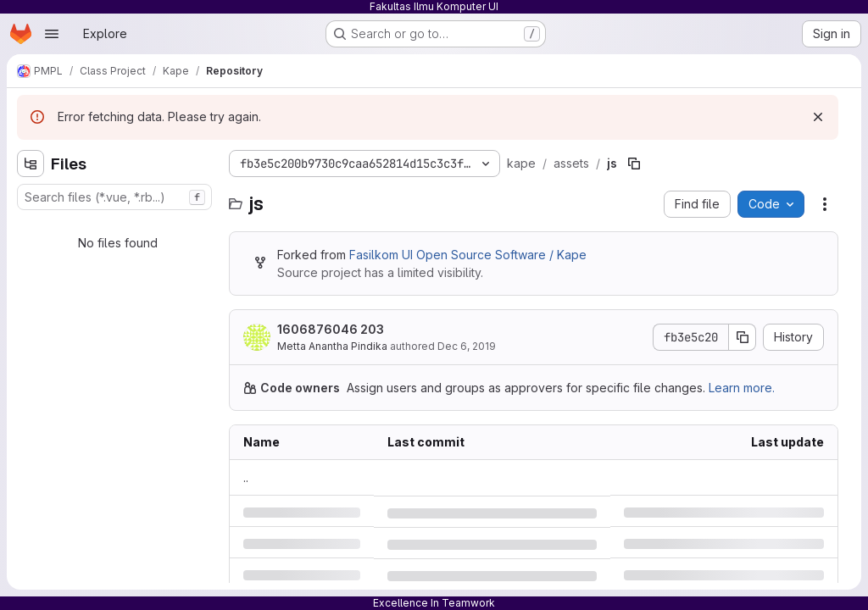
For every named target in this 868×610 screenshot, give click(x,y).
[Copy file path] (634, 164)
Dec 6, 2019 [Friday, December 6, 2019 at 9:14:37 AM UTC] (467, 346)
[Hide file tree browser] (31, 164)
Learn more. (742, 388)
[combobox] (114, 197)
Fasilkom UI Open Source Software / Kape (468, 255)
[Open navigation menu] (52, 34)
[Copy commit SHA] (743, 337)
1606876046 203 (331, 329)
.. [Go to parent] (246, 477)
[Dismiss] (818, 117)
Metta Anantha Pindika (332, 346)
